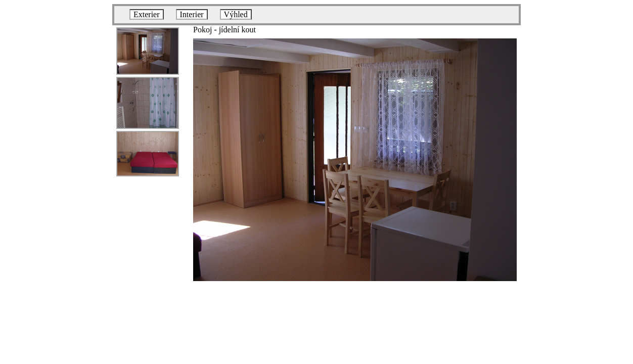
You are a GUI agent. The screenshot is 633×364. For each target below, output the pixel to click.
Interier (192, 14)
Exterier (147, 14)
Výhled (236, 14)
